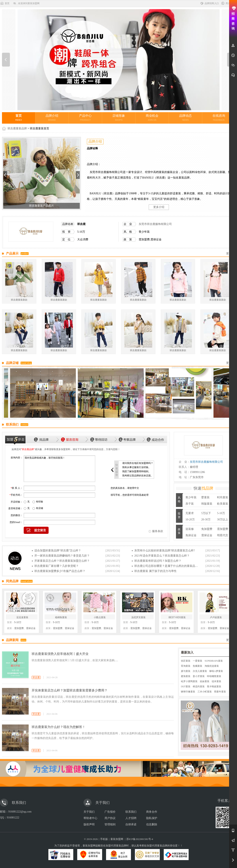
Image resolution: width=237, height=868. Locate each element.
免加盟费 (207, 529)
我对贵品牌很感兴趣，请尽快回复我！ (59, 469)
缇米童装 (216, 681)
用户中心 (228, 3)
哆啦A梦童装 (216, 671)
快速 (203, 488)
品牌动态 (185, 118)
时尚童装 (223, 497)
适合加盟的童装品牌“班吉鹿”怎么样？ (58, 551)
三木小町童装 (205, 692)
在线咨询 (219, 118)
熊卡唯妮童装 (214, 687)
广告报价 (110, 812)
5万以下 (206, 513)
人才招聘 (131, 818)
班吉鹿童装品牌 (17, 128)
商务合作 (152, 812)
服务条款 (158, 531)
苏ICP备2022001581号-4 (140, 839)
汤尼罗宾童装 (138, 617)
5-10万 (221, 513)
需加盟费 (223, 529)
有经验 (39, 502)
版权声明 (89, 824)
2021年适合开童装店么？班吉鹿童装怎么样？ (162, 556)
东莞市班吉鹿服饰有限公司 (155, 224)
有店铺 (39, 508)
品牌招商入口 (209, 3)
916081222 (13, 818)
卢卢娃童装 (216, 617)
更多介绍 (159, 207)
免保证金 (191, 535)
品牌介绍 (52, 118)
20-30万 (206, 520)
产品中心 (85, 118)
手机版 (104, 839)
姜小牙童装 (199, 676)
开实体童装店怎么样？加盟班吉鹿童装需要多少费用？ (70, 690)
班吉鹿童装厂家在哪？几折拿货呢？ (56, 566)
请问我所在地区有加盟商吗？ (138, 463)
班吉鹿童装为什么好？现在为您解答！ (58, 727)
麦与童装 (186, 671)
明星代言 (223, 535)
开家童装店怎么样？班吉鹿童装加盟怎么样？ (62, 561)
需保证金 (207, 535)
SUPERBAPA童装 (214, 661)
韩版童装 (207, 504)
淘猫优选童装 (212, 666)
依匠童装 (186, 661)
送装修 (190, 529)
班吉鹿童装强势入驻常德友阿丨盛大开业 (60, 654)
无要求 (190, 513)
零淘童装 (186, 666)
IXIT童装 (186, 687)
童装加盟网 (117, 839)
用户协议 (110, 818)
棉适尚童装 (199, 687)
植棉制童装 (61, 617)
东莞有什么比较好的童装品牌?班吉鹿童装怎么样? (165, 551)
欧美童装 (223, 504)
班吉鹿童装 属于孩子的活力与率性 (155, 571)
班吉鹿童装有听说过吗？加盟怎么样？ (158, 561)
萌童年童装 (220, 692)
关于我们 (89, 812)
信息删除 (152, 824)
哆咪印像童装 (188, 692)
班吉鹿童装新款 (19, 300)
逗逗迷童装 (22, 617)
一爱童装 (197, 661)
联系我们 (131, 812)
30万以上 (223, 520)
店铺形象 (119, 118)
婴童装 (205, 497)
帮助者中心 (90, 818)
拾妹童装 (205, 681)
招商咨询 (233, 18)
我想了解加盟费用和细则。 (136, 471)
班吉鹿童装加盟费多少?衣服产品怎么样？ (60, 571)
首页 (5, 3)
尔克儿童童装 (200, 671)
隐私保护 (152, 818)
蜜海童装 (186, 676)
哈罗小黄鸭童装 (189, 681)
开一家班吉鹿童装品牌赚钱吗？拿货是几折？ (62, 556)
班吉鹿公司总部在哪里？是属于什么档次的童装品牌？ (167, 566)
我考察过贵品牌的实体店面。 (138, 476)
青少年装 (191, 497)
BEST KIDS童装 (177, 617)
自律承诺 (131, 824)
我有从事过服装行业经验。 (136, 467)
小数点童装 (100, 617)
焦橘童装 (197, 666)
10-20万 (190, 520)
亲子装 (190, 504)
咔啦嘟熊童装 (214, 676)
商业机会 (152, 118)
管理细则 (110, 824)
